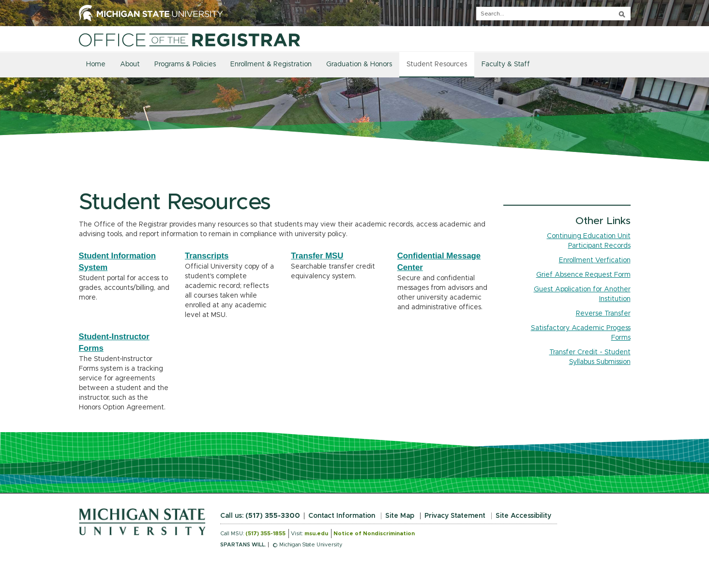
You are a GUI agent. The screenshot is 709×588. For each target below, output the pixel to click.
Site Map (400, 516)
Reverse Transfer (603, 314)
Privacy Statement (455, 516)
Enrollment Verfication (595, 260)
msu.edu (316, 534)
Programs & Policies (185, 64)
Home (96, 64)
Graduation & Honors (359, 64)
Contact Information (342, 516)
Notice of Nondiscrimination (374, 534)
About (130, 64)
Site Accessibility (523, 516)
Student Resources (437, 64)
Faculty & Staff (506, 64)
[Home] (190, 40)
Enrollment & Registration (271, 64)
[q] (553, 14)
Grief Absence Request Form (583, 275)
